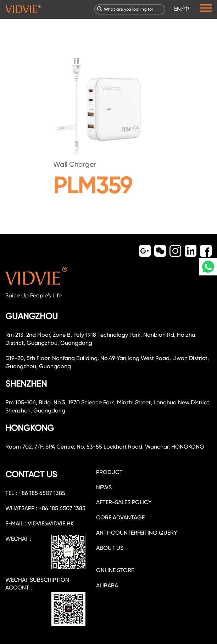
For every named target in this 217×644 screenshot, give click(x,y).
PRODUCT (109, 472)
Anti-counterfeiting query (137, 533)
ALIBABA (107, 585)
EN (177, 9)
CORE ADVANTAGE (120, 517)
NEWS (104, 487)
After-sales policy (124, 502)
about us (110, 548)
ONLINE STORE (115, 570)
